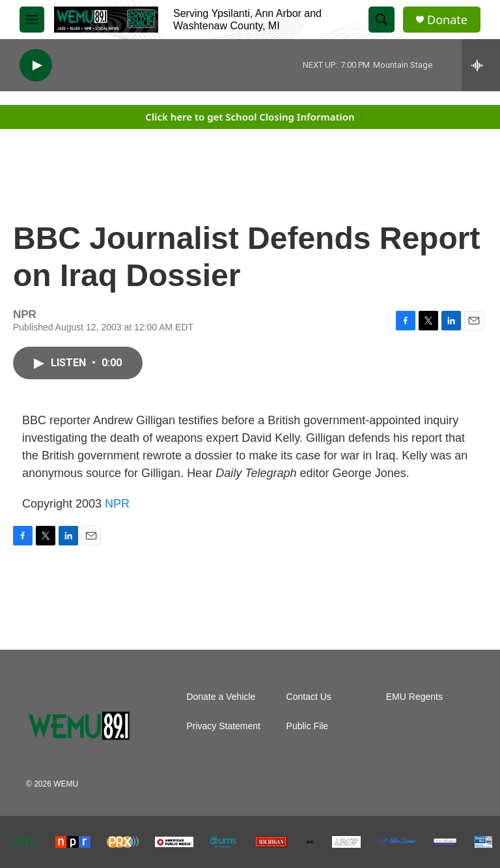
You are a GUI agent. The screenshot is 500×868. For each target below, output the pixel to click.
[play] (36, 65)
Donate (447, 20)
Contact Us (309, 697)
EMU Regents (414, 697)
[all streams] (481, 65)
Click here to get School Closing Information (250, 117)
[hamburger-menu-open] (32, 20)
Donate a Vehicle (221, 697)
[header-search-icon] (382, 20)
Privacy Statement (223, 726)
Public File (308, 726)
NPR (117, 504)
